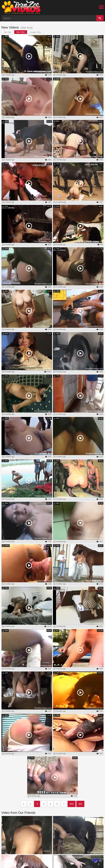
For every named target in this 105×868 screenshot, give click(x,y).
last (80, 804)
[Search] (100, 18)
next (72, 804)
